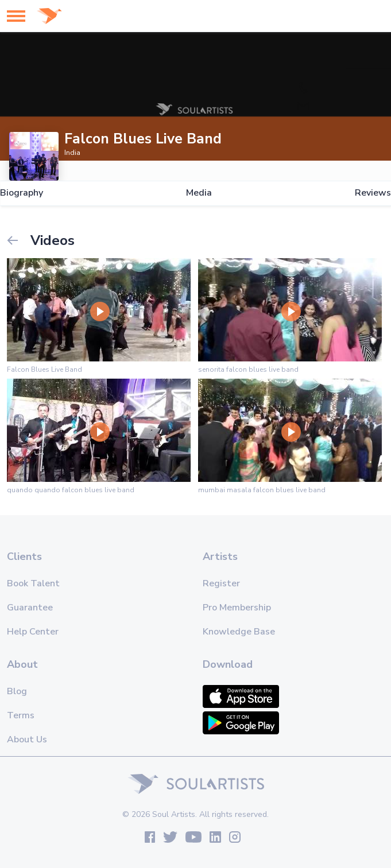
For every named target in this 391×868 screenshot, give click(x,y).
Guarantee (30, 608)
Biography (22, 193)
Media (199, 193)
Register (221, 583)
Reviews (373, 193)
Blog (17, 691)
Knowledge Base (239, 632)
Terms (21, 715)
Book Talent (33, 583)
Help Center (33, 632)
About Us (27, 739)
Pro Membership (237, 608)
